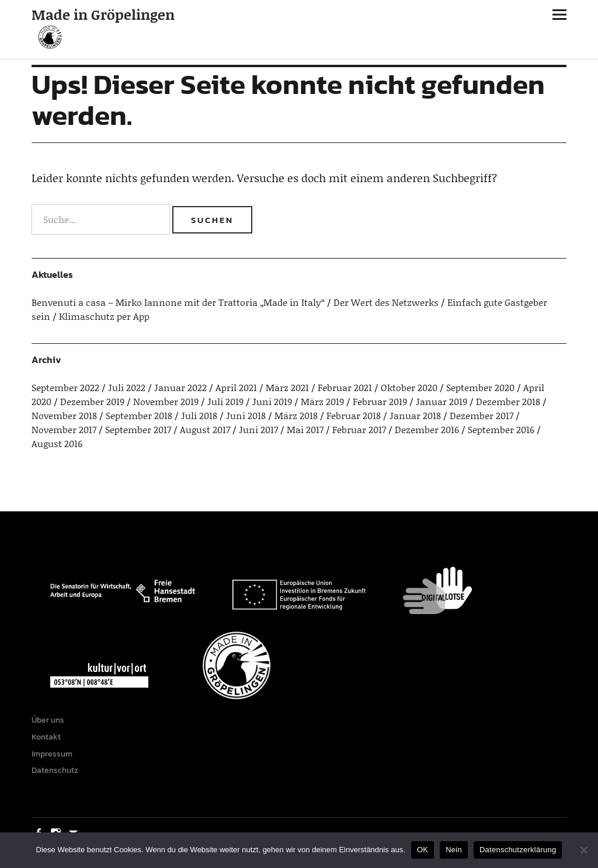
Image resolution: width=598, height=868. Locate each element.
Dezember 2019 (92, 401)
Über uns (48, 720)
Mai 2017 (305, 429)
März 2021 (287, 387)
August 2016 (57, 443)
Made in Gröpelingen (103, 14)
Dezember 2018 (508, 401)
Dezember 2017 (481, 415)
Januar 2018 (415, 415)
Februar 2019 (380, 401)
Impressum (52, 754)
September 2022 (65, 387)
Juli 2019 (225, 401)
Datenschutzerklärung (518, 850)
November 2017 (64, 429)
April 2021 (236, 387)
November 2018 (64, 415)
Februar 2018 (354, 415)
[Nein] (583, 850)
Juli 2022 (127, 387)
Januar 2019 (441, 401)
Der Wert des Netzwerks (386, 302)
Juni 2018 (246, 415)
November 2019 (166, 401)
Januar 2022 (180, 387)
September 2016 (501, 429)
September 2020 (480, 387)
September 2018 (139, 415)
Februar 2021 (345, 387)
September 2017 (138, 429)
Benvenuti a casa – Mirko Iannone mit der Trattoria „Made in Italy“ (178, 302)
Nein (454, 850)
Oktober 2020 (409, 387)
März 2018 (296, 415)
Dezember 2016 (427, 429)
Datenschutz (55, 770)
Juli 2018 (199, 415)
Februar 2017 (359, 429)
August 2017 (205, 429)
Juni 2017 (258, 429)
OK (423, 850)
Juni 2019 (272, 401)
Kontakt (46, 737)
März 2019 (322, 401)
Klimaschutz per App (104, 316)
